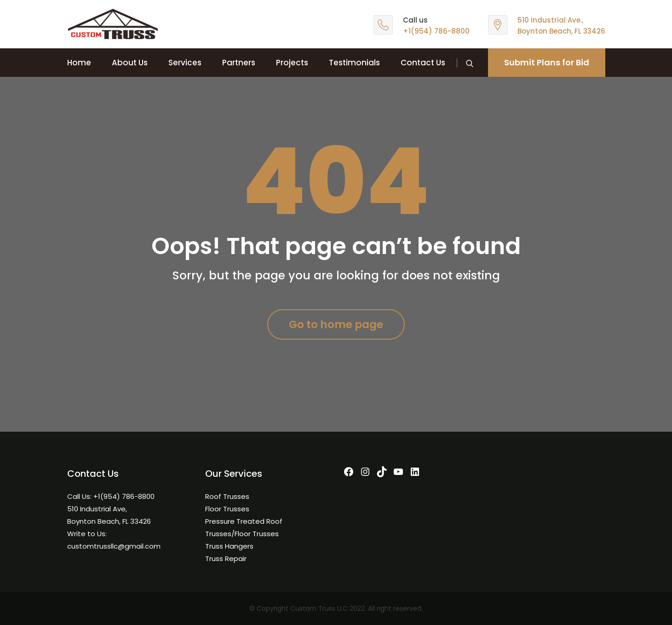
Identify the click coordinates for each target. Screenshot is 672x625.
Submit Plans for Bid (547, 62)
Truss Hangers (229, 546)
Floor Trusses (227, 509)
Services (185, 63)
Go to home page (336, 324)
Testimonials (354, 63)
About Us (130, 63)
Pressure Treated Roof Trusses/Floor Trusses (244, 527)
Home (79, 63)
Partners (239, 63)
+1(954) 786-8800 (436, 31)
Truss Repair (226, 558)
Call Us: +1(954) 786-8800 (111, 496)
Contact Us (423, 63)
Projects (292, 63)
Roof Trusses (227, 496)
